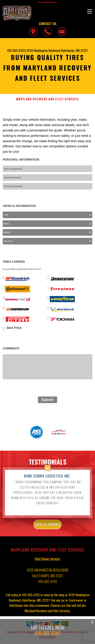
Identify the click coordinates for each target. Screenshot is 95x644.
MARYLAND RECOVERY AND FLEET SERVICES (48, 99)
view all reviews (47, 527)
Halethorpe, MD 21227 (74, 50)
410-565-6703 (16, 50)
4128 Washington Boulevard (44, 50)
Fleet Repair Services (47, 561)
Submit (47, 400)
